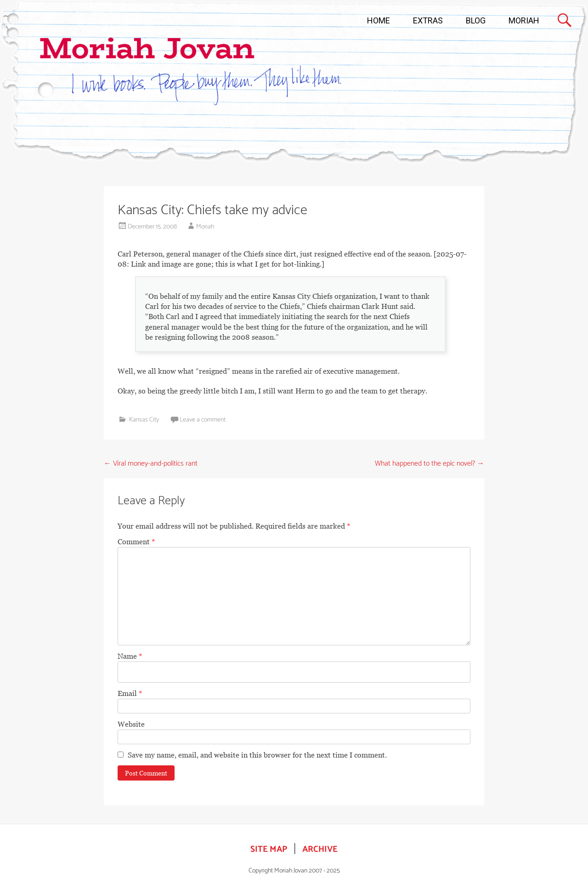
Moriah (205, 227)
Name (130, 656)
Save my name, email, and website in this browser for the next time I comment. (257, 755)
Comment (136, 542)
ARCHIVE (320, 849)
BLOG (476, 20)
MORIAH (524, 20)
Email (130, 693)
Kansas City (144, 420)
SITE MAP (269, 849)
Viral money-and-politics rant (151, 464)
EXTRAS (428, 20)
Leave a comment (203, 420)
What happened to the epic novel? (430, 464)
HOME (379, 20)
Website (131, 724)
